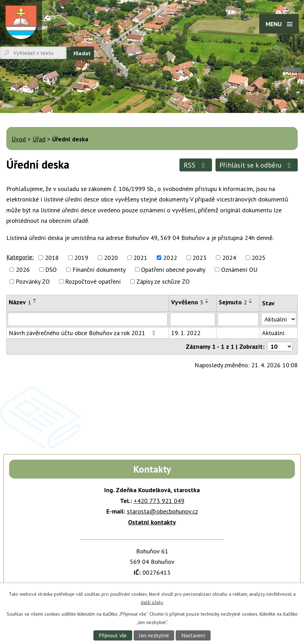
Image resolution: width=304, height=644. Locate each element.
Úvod (19, 139)
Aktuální (273, 333)
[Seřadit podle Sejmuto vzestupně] (251, 299)
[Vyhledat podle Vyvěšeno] (193, 319)
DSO (51, 270)
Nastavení (193, 635)
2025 (259, 258)
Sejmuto (233, 302)
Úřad (39, 139)
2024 (229, 258)
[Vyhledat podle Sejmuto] (238, 319)
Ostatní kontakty (152, 522)
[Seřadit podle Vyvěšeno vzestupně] (207, 299)
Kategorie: (20, 257)
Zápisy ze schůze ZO (163, 281)
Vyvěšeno (187, 302)
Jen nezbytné (154, 635)
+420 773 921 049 (159, 501)
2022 (170, 258)
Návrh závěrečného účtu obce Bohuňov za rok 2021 (83, 333)
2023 (199, 258)
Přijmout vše (113, 635)
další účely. (152, 602)
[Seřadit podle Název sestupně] (35, 302)
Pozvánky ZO (33, 281)
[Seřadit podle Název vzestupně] (35, 299)
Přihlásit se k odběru (256, 165)
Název (20, 302)
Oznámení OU (239, 270)
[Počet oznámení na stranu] (280, 346)
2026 (23, 270)
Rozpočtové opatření (93, 281)
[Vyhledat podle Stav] (279, 319)
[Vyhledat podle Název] (88, 319)
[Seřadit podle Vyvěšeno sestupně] (207, 302)
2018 (52, 258)
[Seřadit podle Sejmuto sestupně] (251, 302)
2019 (81, 258)
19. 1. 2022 (186, 333)
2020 (111, 258)
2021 (140, 258)
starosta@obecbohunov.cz (162, 511)
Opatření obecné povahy (173, 270)
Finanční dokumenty (99, 270)
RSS (196, 165)
